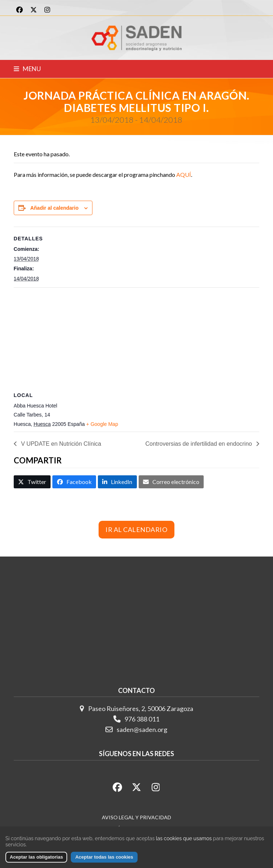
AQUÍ (184, 175)
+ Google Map (102, 424)
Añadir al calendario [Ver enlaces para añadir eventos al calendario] (55, 208)
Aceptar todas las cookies (104, 857)
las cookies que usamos (184, 838)
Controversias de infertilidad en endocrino (199, 444)
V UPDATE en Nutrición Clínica (60, 444)
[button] (27, 69)
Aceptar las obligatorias (36, 857)
